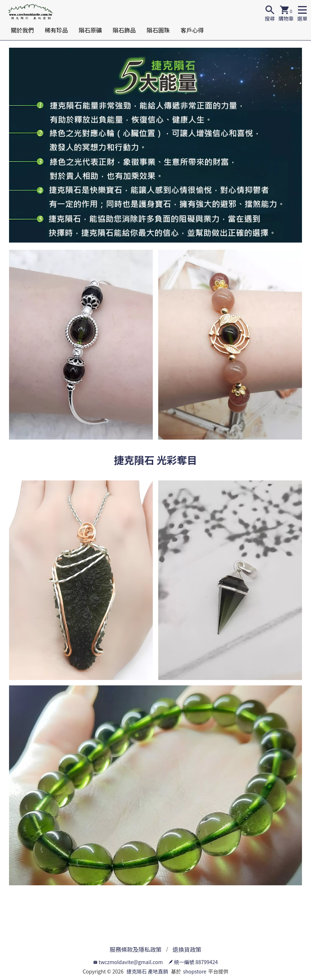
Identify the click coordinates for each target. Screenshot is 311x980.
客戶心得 (192, 30)
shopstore (195, 971)
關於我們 (22, 30)
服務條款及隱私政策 (135, 949)
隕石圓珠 (158, 30)
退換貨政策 (187, 949)
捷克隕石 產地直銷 (147, 971)
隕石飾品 (124, 30)
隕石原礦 (90, 30)
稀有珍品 (56, 30)
